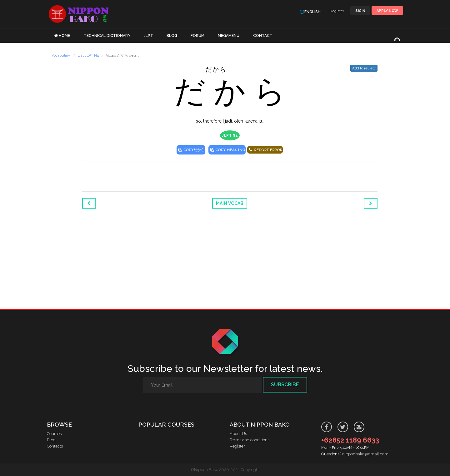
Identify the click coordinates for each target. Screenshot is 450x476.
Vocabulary (61, 55)
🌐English (310, 12)
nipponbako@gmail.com (365, 454)
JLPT (148, 36)
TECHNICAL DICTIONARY (107, 36)
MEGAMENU (229, 36)
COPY (191, 150)
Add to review (364, 68)
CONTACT (263, 36)
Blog (51, 440)
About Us (238, 434)
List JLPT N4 (88, 55)
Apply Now (387, 11)
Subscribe (285, 385)
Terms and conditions (250, 440)
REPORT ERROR (265, 150)
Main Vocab (230, 203)
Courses (54, 434)
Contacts (55, 446)
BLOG (172, 36)
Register (337, 11)
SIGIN (360, 11)
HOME (64, 36)
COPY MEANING (227, 150)
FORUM (197, 36)
